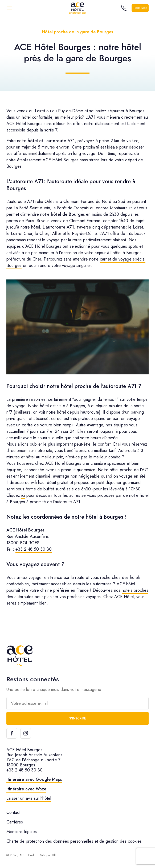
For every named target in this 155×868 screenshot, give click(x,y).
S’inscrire (78, 718)
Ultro (55, 855)
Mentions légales (22, 832)
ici (23, 495)
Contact (13, 812)
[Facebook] (12, 733)
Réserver (140, 8)
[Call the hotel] (124, 8)
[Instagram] (26, 733)
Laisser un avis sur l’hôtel (29, 798)
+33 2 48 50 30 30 (34, 549)
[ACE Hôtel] (77, 8)
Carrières (15, 822)
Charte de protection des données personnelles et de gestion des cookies (74, 841)
